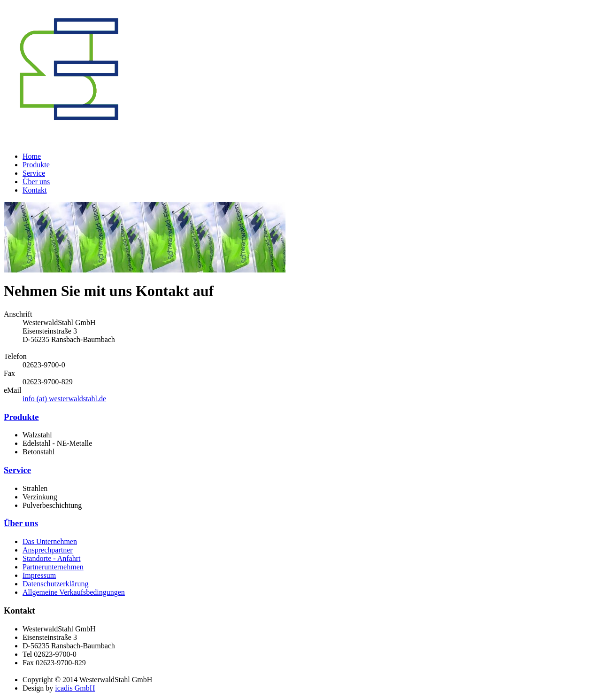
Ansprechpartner (48, 550)
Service (34, 173)
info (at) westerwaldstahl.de (64, 399)
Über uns (36, 182)
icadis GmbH (75, 688)
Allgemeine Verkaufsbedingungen (74, 592)
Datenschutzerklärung (55, 584)
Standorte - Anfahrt (52, 558)
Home (32, 156)
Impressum (39, 575)
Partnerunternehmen (53, 567)
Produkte (36, 165)
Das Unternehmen (50, 541)
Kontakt (35, 190)
